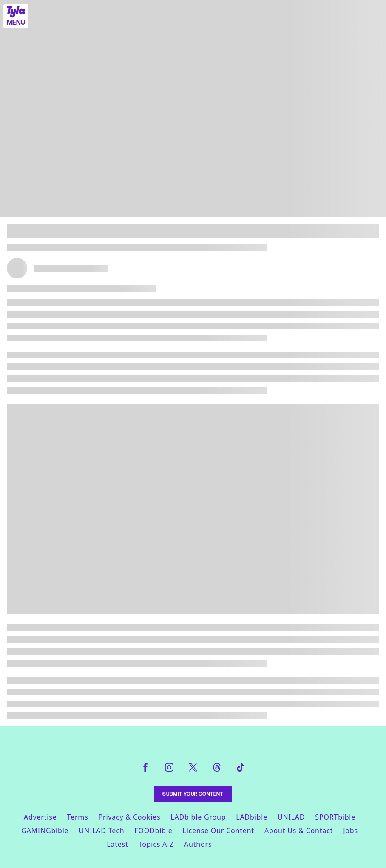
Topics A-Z (156, 844)
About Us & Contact (299, 831)
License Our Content (218, 831)
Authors (198, 844)
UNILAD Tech (101, 831)
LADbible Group (198, 817)
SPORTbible (335, 817)
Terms (77, 817)
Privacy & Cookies (130, 817)
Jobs (351, 831)
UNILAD (291, 817)
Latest (117, 844)
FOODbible (153, 831)
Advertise (40, 817)
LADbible (252, 817)
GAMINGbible (45, 831)
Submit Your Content (193, 794)
